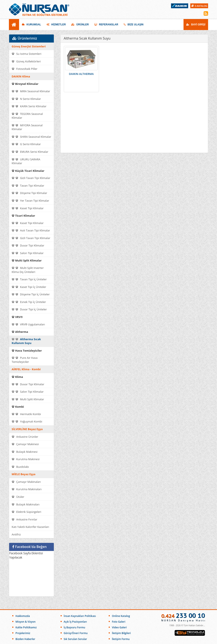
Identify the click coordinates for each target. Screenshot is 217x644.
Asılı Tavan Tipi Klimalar (31, 230)
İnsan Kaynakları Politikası (80, 616)
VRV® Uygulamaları (28, 324)
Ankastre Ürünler (25, 437)
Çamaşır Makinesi (25, 444)
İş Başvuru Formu (74, 627)
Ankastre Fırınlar (24, 519)
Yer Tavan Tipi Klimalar (30, 201)
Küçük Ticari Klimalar (28, 171)
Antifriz (16, 534)
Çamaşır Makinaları (26, 482)
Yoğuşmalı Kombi (27, 421)
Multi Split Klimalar (27, 260)
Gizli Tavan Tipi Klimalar (31, 178)
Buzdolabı (20, 467)
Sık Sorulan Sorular (75, 639)
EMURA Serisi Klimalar (30, 152)
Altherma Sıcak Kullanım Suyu (26, 341)
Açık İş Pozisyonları (75, 622)
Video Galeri (119, 627)
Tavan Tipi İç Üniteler (29, 279)
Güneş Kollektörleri (26, 61)
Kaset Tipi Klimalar (28, 208)
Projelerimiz (23, 633)
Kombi (18, 407)
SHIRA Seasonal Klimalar (31, 137)
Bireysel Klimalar (25, 84)
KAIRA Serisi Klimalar (29, 106)
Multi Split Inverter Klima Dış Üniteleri (28, 270)
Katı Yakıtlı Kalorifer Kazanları (30, 527)
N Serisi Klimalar (26, 99)
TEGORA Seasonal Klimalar (27, 116)
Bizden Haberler (25, 639)
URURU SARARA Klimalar (26, 161)
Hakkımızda (23, 616)
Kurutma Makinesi (26, 459)
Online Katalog (121, 616)
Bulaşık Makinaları (26, 504)
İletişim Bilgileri (121, 633)
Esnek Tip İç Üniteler (29, 302)
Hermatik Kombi (26, 414)
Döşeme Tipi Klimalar (29, 193)
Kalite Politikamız (26, 627)
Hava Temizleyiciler (27, 351)
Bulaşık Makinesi (25, 452)
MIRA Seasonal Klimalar (31, 91)
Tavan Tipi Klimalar (28, 186)
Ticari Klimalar (23, 216)
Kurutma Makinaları (27, 489)
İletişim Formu (121, 639)
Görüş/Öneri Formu (76, 633)
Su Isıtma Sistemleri (26, 54)
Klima (17, 377)
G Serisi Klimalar (26, 144)
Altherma (20, 332)
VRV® (17, 317)
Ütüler (18, 497)
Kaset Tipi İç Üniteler (29, 287)
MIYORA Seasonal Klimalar (27, 127)
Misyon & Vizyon (26, 622)
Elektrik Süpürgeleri (26, 512)
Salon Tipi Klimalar (28, 253)
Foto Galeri (119, 622)
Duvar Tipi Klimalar (28, 245)
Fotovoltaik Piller (25, 69)
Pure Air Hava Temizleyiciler (25, 360)
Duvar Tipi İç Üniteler (29, 309)
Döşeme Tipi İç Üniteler (31, 294)
